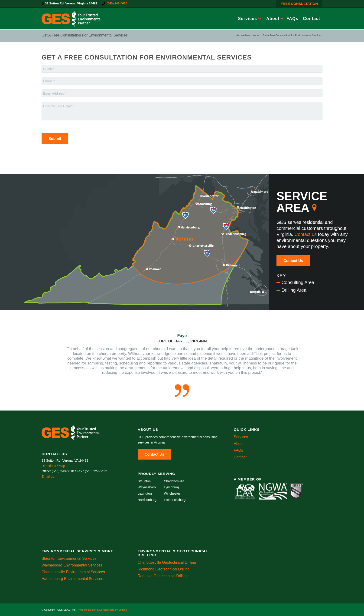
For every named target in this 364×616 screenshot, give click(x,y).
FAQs (238, 450)
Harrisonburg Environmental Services (72, 579)
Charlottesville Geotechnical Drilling (167, 562)
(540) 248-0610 (117, 3)
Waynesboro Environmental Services (72, 565)
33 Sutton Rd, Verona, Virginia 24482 (71, 3)
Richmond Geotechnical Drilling (164, 569)
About (239, 444)
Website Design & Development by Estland (103, 610)
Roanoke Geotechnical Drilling (163, 576)
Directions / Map (53, 466)
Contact (240, 457)
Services (241, 437)
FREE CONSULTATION (299, 4)
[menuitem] (71, 3)
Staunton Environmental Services (69, 558)
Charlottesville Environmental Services (73, 572)
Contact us (305, 234)
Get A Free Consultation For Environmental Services (85, 35)
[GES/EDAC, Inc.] (71, 19)
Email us (48, 477)
